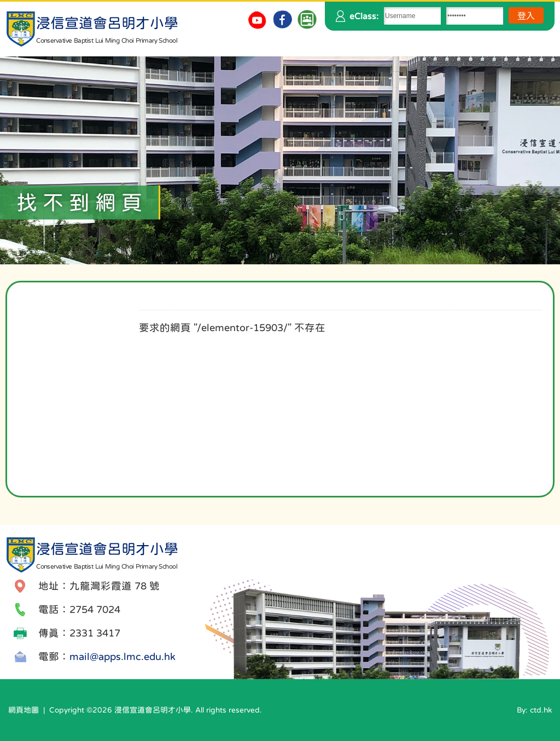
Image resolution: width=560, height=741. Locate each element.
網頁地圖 (24, 710)
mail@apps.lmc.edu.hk (122, 656)
